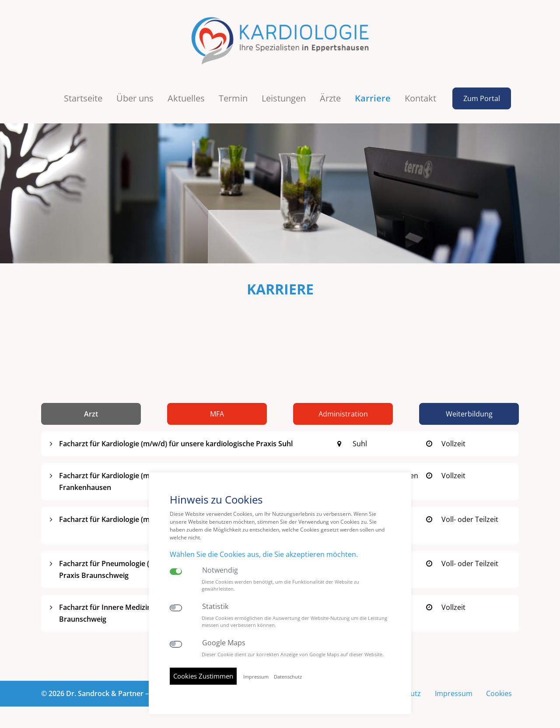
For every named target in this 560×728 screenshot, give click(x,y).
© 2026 (112, 693)
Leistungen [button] (284, 98)
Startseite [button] (83, 98)
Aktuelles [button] (186, 98)
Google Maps (224, 643)
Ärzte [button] (330, 98)
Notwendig (220, 570)
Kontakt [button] (420, 98)
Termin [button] (233, 98)
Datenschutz (288, 677)
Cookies (499, 693)
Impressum (453, 693)
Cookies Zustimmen (203, 676)
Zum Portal (482, 98)
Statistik (215, 607)
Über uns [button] (135, 98)
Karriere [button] (373, 98)
